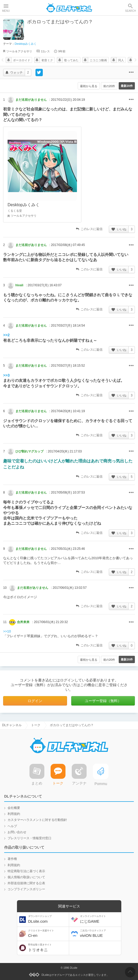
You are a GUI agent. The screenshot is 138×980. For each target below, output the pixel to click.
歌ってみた (71, 60)
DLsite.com (48, 919)
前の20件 (108, 86)
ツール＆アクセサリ (19, 51)
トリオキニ (48, 948)
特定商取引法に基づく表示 (26, 871)
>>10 (7, 631)
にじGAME (100, 919)
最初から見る (86, 86)
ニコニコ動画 (98, 60)
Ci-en (48, 934)
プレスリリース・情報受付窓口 (29, 838)
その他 (131, 100)
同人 (121, 60)
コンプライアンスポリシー (26, 889)
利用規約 (14, 814)
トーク (36, 725)
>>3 (6, 375)
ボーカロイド (22, 60)
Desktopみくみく (26, 44)
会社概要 (14, 808)
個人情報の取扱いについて (26, 877)
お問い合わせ (17, 832)
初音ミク (47, 60)
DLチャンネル (69, 8)
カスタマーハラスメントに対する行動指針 (37, 820)
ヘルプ (12, 826)
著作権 (12, 859)
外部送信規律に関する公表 (26, 883)
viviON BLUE (100, 934)
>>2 (6, 335)
